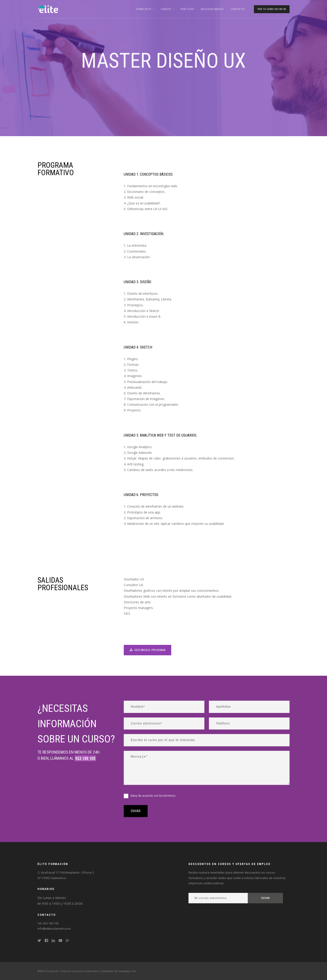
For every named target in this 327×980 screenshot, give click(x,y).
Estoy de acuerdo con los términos (153, 796)
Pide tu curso (272, 9)
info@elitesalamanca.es (54, 928)
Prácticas (187, 9)
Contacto (238, 9)
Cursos (166, 9)
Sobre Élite (144, 9)
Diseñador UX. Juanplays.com (119, 971)
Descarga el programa (147, 650)
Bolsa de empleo (212, 9)
